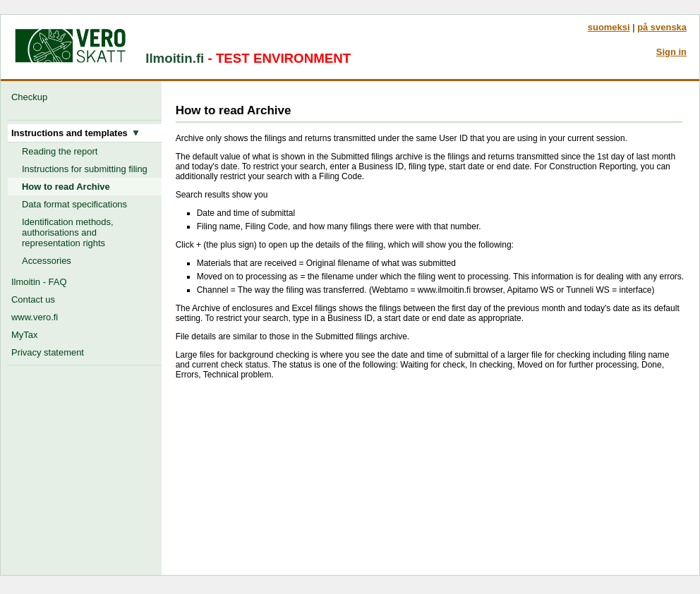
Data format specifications (74, 204)
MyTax (24, 335)
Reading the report (60, 151)
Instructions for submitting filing (85, 169)
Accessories (47, 261)
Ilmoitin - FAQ (39, 282)
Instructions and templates (75, 133)
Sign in (671, 52)
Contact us (33, 299)
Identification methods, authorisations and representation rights (68, 232)
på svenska (662, 27)
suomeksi (609, 27)
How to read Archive (66, 187)
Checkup (32, 97)
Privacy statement (48, 352)
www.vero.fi (35, 317)
